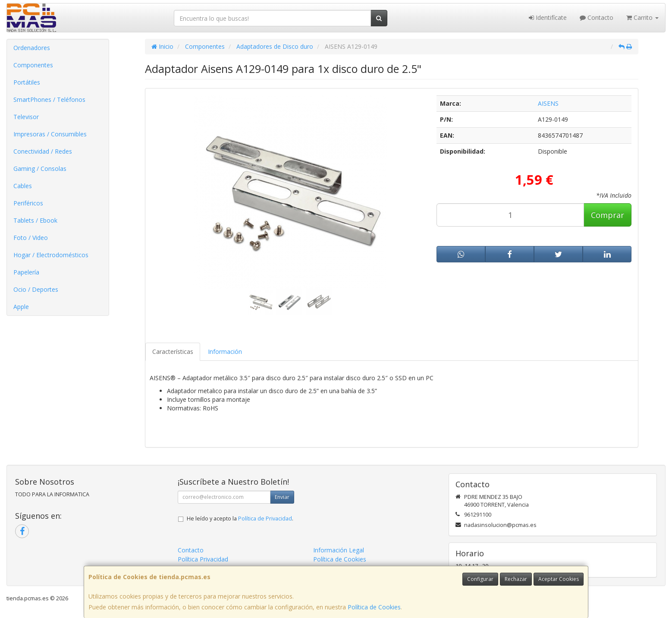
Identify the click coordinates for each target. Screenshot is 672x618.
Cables (23, 186)
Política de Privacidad (265, 519)
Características (173, 352)
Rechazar (516, 579)
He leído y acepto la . (240, 519)
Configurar (480, 579)
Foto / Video (31, 238)
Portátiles (27, 82)
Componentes (33, 65)
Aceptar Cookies (559, 579)
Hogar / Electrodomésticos (51, 255)
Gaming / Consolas (40, 169)
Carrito (642, 17)
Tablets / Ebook (35, 220)
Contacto (597, 17)
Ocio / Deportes (36, 289)
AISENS (548, 103)
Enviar (282, 497)
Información (225, 352)
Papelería (26, 272)
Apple (21, 307)
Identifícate (548, 17)
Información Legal (339, 550)
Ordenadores (32, 48)
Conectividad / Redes (43, 151)
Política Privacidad (203, 559)
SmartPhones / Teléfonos (49, 99)
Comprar (608, 215)
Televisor (26, 117)
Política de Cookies (374, 607)
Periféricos (28, 203)
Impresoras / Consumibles (50, 134)
